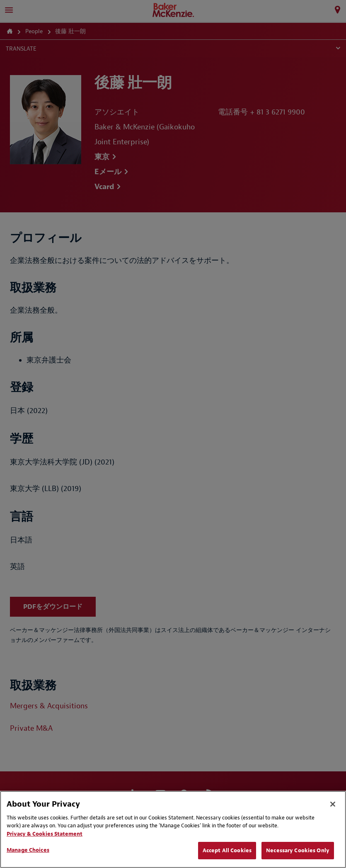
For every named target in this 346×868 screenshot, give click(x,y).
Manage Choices (28, 850)
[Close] (333, 804)
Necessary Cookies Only (298, 850)
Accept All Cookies (227, 850)
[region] (173, 829)
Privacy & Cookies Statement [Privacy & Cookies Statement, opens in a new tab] (45, 834)
